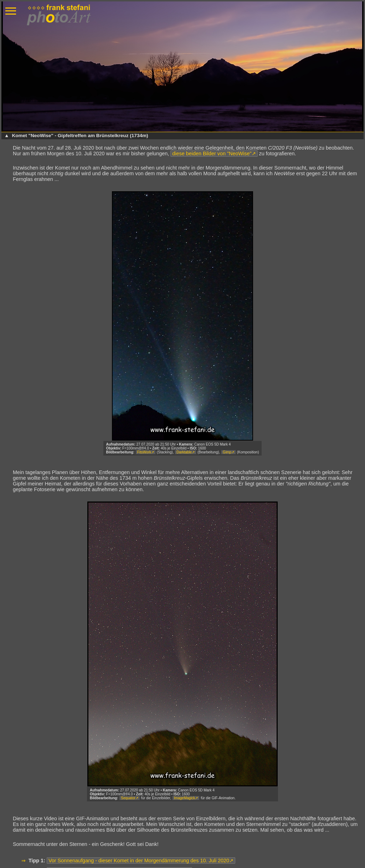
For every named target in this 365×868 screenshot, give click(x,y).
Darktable (184, 452)
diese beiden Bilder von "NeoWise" (212, 154)
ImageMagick (184, 798)
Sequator (128, 798)
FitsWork (144, 452)
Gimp (227, 452)
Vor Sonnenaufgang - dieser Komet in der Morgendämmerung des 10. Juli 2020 (139, 861)
